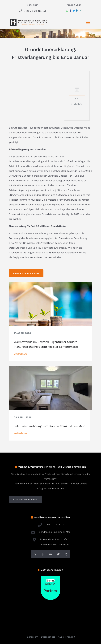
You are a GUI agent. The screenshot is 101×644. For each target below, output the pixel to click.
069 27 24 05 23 (32, 11)
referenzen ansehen (25, 499)
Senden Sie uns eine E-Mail (51, 532)
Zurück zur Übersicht (26, 273)
